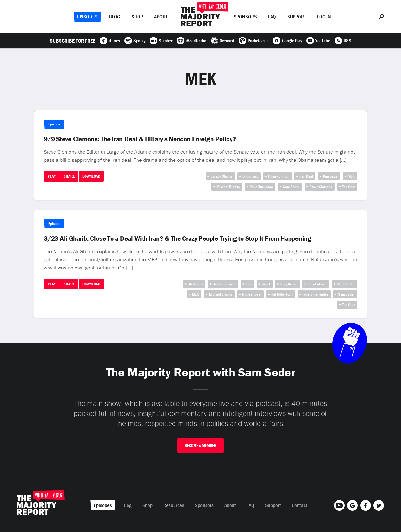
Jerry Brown (289, 284)
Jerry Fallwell (317, 284)
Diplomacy (250, 176)
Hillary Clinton (279, 176)
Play (52, 176)
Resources (174, 505)
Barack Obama (221, 176)
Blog (115, 17)
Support (297, 17)
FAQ (272, 17)
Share (69, 176)
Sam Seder (291, 187)
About (161, 17)
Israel (266, 284)
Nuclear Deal (252, 294)
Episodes (87, 17)
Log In (324, 17)
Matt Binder (346, 284)
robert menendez (315, 294)
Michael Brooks (228, 187)
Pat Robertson (282, 294)
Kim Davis (330, 176)
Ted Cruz (348, 187)
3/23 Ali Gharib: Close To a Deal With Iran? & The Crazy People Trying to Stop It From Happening (178, 238)
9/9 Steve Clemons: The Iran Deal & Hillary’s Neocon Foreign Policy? (140, 139)
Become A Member (200, 445)
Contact (299, 505)
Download (91, 176)
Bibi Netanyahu (224, 284)
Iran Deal (306, 176)
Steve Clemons (321, 187)
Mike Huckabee (261, 187)
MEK (351, 176)
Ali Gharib (195, 284)
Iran (249, 284)
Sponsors (245, 17)
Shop (137, 17)
